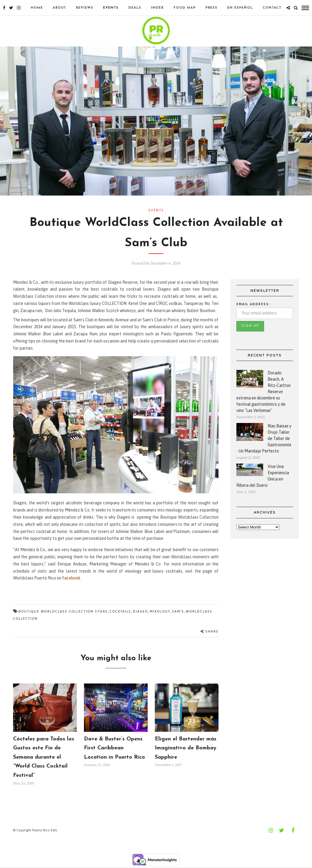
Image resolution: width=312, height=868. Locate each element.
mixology (160, 611)
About (59, 8)
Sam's (178, 611)
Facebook (71, 578)
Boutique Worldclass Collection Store (63, 611)
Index (157, 8)
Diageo (140, 611)
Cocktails (120, 611)
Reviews (85, 8)
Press (211, 8)
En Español (240, 8)
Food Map (185, 8)
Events (111, 8)
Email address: (253, 304)
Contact (272, 8)
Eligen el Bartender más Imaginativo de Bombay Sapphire (186, 748)
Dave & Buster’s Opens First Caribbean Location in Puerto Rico (114, 748)
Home (37, 8)
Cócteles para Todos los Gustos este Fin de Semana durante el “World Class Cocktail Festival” (44, 757)
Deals (135, 8)
